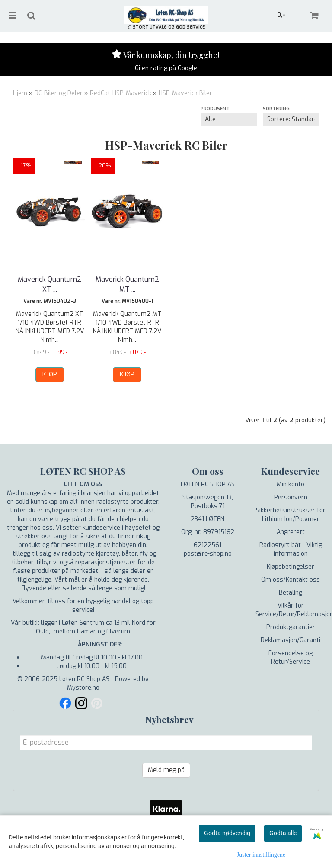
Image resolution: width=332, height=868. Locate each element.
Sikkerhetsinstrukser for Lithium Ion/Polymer (291, 515)
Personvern (291, 497)
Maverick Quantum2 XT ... (49, 284)
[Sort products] (291, 119)
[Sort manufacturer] (229, 119)
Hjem (20, 93)
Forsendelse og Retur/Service (290, 657)
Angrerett (291, 532)
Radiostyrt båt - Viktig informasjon (291, 549)
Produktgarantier (291, 627)
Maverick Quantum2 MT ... (127, 284)
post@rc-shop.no (208, 554)
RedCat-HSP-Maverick (121, 93)
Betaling (290, 593)
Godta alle (283, 833)
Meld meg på (166, 770)
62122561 (207, 545)
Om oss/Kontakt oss (290, 580)
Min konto (290, 484)
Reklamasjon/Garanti (290, 640)
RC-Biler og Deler (59, 93)
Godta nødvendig (227, 833)
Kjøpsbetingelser (290, 567)
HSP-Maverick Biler (185, 93)
